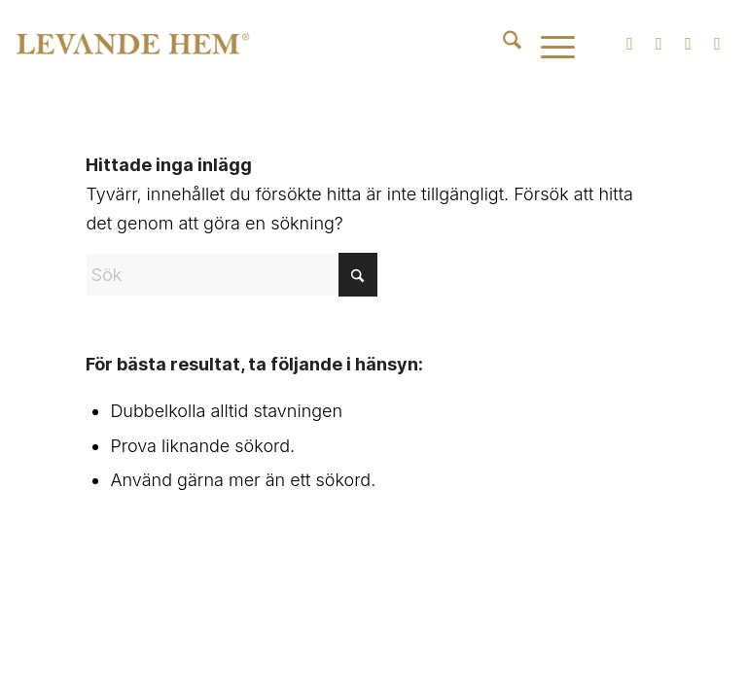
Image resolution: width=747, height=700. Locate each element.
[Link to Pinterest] (718, 44)
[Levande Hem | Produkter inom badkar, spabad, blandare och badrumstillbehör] (133, 44)
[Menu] (548, 44)
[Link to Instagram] (630, 44)
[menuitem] (502, 44)
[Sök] (502, 44)
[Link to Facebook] (659, 44)
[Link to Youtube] (689, 44)
